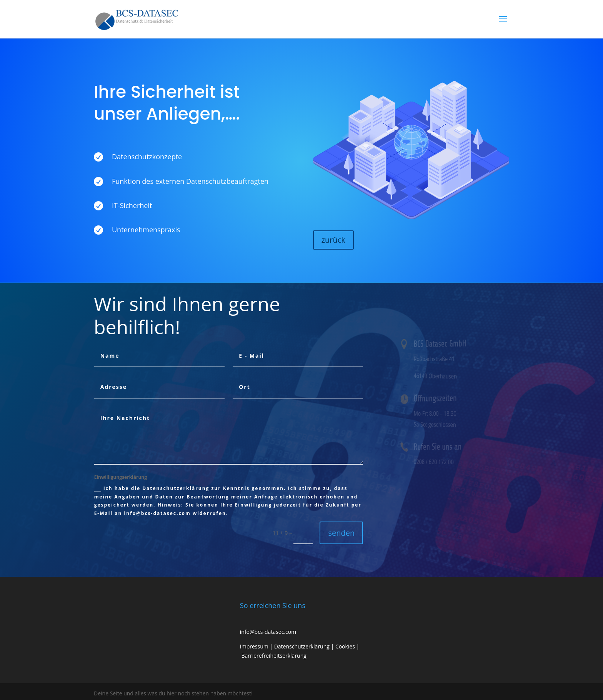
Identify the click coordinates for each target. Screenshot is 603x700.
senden (341, 533)
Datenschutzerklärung (302, 646)
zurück (333, 240)
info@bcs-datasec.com (268, 632)
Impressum (254, 646)
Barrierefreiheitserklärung (274, 656)
